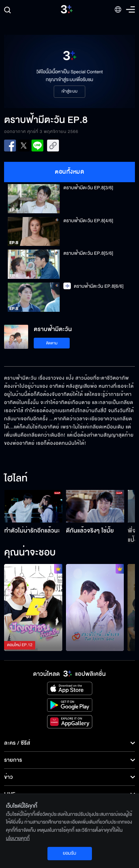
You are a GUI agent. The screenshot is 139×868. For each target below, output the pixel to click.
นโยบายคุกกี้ (18, 838)
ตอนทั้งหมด (69, 172)
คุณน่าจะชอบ (30, 553)
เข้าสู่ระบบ (69, 91)
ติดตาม (52, 343)
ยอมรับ (69, 853)
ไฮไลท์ (16, 479)
